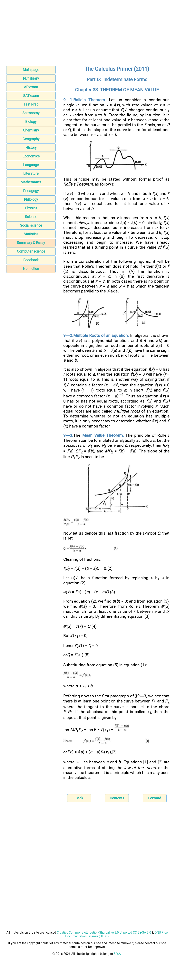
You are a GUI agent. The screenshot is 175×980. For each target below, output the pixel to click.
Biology (31, 122)
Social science (31, 225)
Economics (31, 156)
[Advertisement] (87, 34)
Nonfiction (31, 269)
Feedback (31, 260)
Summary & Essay (31, 243)
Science (31, 217)
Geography (31, 139)
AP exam (31, 87)
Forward (155, 798)
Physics (31, 208)
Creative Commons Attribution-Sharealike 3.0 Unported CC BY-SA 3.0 (104, 933)
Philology (31, 199)
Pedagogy (31, 191)
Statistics (31, 234)
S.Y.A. (118, 954)
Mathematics (31, 182)
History (31, 148)
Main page (31, 70)
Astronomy (31, 113)
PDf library (31, 78)
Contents (117, 798)
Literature (31, 173)
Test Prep (31, 104)
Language (31, 165)
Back (79, 798)
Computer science (31, 251)
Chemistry (31, 130)
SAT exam (31, 96)
